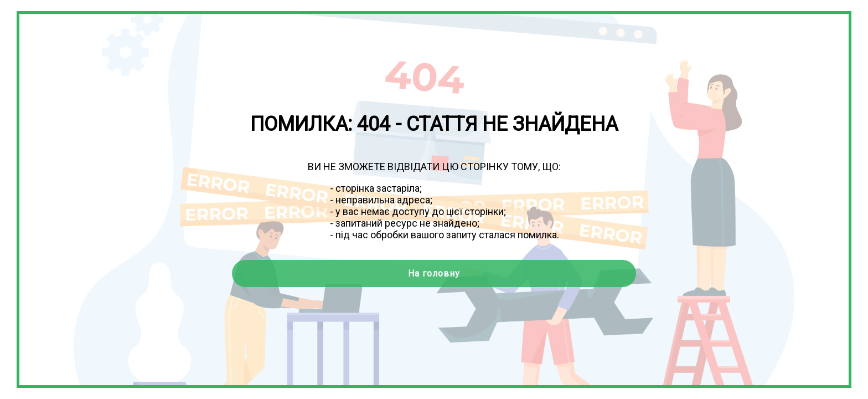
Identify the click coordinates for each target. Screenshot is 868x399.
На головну (434, 273)
